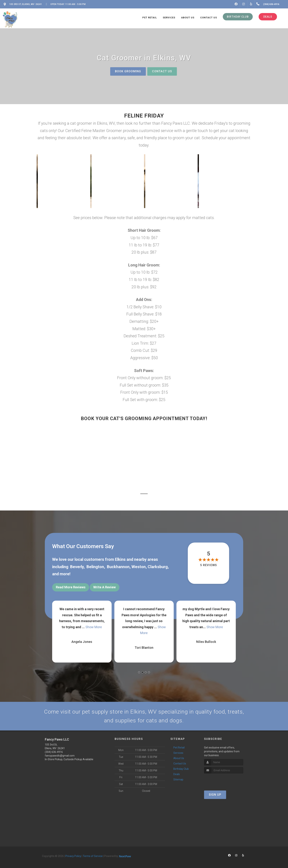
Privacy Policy (73, 856)
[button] (63, 181)
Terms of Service (93, 856)
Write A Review (105, 587)
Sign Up (215, 795)
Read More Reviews (71, 587)
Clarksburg (158, 567)
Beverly (77, 567)
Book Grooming (128, 71)
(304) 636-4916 (54, 752)
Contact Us (162, 71)
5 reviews (209, 565)
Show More (94, 627)
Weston (139, 567)
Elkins (120, 559)
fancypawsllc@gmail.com (60, 756)
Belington (95, 567)
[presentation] (224, 780)
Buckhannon (118, 567)
